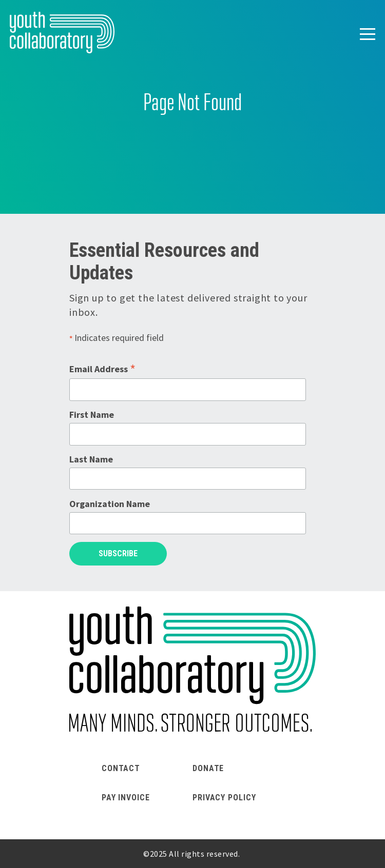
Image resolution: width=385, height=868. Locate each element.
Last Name (91, 459)
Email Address (102, 369)
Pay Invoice (126, 798)
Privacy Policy (224, 798)
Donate (208, 768)
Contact (121, 768)
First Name (92, 415)
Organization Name (110, 504)
